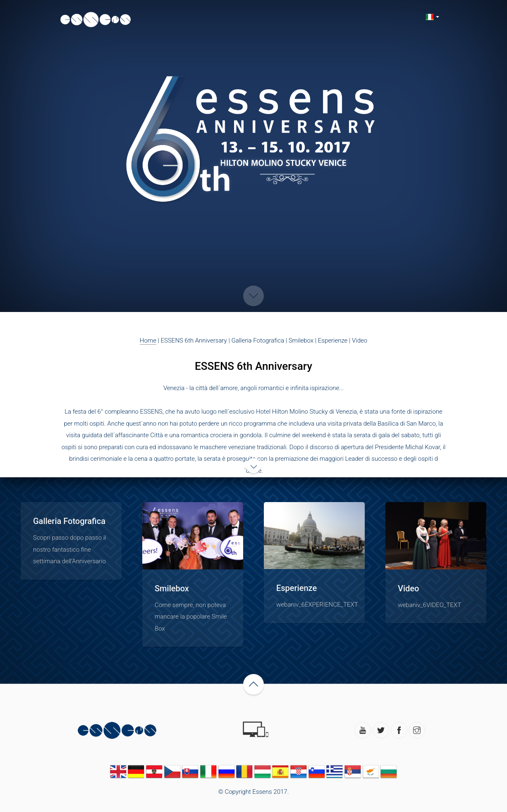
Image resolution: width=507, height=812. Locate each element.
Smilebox (301, 341)
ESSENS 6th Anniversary (194, 341)
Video (360, 341)
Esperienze (333, 341)
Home (148, 341)
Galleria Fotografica (258, 341)
